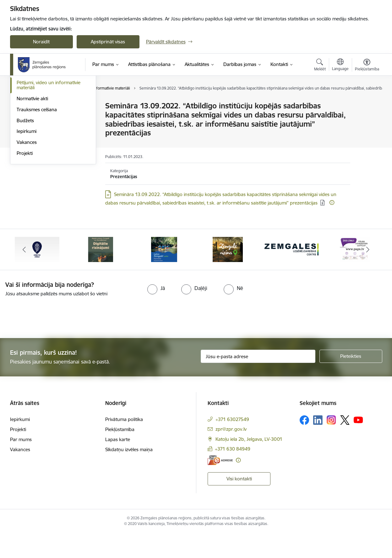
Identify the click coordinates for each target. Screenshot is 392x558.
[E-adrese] (220, 485)
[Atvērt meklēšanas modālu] (320, 66)
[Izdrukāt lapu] (367, 103)
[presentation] (52, 340)
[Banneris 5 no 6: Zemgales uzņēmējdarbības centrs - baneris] (292, 274)
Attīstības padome (36, 128)
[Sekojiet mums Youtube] (358, 445)
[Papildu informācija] (332, 202)
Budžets (25, 188)
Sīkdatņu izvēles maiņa (129, 474)
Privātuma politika (124, 444)
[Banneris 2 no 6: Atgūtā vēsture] (101, 274)
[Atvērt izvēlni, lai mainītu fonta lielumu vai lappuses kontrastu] (367, 66)
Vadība (24, 106)
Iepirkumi (27, 198)
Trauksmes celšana (37, 177)
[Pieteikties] (351, 381)
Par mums (21, 464)
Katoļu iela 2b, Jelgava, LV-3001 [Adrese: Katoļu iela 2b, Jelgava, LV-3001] (249, 464)
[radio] (156, 313)
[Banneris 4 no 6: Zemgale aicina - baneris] (228, 274)
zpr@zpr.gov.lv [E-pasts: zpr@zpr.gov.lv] (231, 454)
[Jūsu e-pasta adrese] (258, 381)
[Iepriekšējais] (24, 274)
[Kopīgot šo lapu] (367, 119)
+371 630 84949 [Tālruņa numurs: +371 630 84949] (233, 474)
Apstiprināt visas (108, 42)
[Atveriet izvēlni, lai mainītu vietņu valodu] (340, 65)
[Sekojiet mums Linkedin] (318, 445)
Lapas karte (118, 464)
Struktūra (27, 117)
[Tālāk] (368, 274)
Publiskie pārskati (35, 139)
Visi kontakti (239, 503)
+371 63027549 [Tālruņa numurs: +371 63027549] (232, 444)
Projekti (25, 220)
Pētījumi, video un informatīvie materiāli (49, 152)
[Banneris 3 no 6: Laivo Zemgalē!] (164, 274)
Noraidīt (41, 42)
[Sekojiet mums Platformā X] (345, 445)
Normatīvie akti (32, 166)
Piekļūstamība (120, 454)
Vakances (27, 209)
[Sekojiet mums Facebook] (304, 445)
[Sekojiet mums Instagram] (331, 445)
